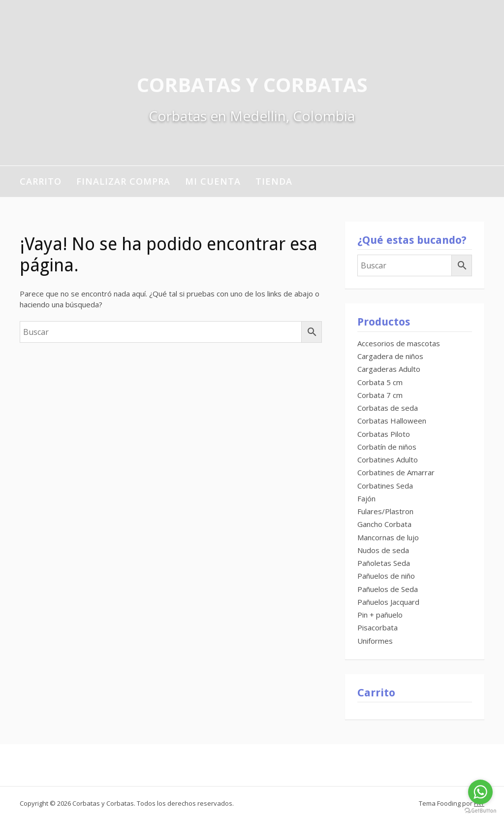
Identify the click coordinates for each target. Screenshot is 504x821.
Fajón (366, 498)
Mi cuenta (213, 181)
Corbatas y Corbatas (252, 84)
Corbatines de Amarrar (396, 472)
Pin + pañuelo (380, 615)
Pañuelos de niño (386, 576)
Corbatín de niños (387, 447)
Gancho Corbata (384, 524)
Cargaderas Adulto (389, 369)
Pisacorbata (378, 627)
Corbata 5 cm (380, 382)
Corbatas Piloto (384, 434)
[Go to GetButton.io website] (480, 811)
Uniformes (375, 641)
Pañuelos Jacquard (388, 602)
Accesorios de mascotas (399, 343)
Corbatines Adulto (388, 460)
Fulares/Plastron (385, 511)
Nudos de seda (383, 550)
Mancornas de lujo (388, 537)
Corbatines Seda (385, 486)
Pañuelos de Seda (388, 589)
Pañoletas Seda (384, 563)
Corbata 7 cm (380, 395)
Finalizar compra (123, 181)
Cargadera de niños (390, 356)
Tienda (274, 181)
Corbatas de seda (388, 408)
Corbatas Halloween (392, 421)
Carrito (41, 181)
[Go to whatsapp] (480, 792)
